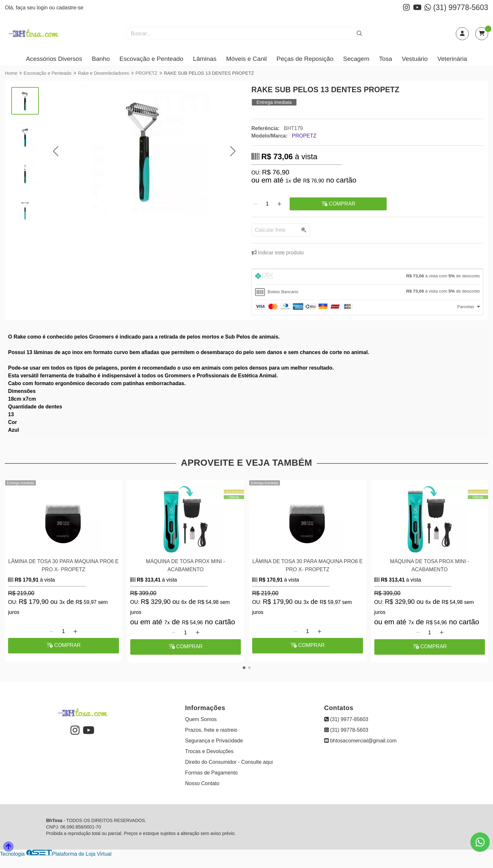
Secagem (356, 59)
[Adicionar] (279, 204)
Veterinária (452, 59)
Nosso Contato (202, 783)
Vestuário (415, 59)
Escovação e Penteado (151, 59)
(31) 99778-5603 (456, 7)
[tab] (368, 277)
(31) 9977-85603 (346, 719)
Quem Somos (201, 719)
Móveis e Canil (247, 59)
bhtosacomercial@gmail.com (360, 741)
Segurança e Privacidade (214, 741)
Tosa (386, 59)
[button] (56, 151)
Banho (101, 59)
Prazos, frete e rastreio (211, 730)
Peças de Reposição (305, 59)
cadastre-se (70, 8)
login (43, 8)
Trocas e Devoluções (209, 751)
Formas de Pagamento (212, 773)
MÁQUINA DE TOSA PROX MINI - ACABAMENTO (185, 565)
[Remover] (255, 204)
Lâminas (205, 59)
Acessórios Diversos (54, 59)
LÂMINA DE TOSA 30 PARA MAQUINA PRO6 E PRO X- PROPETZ (64, 565)
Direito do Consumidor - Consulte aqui (229, 762)
